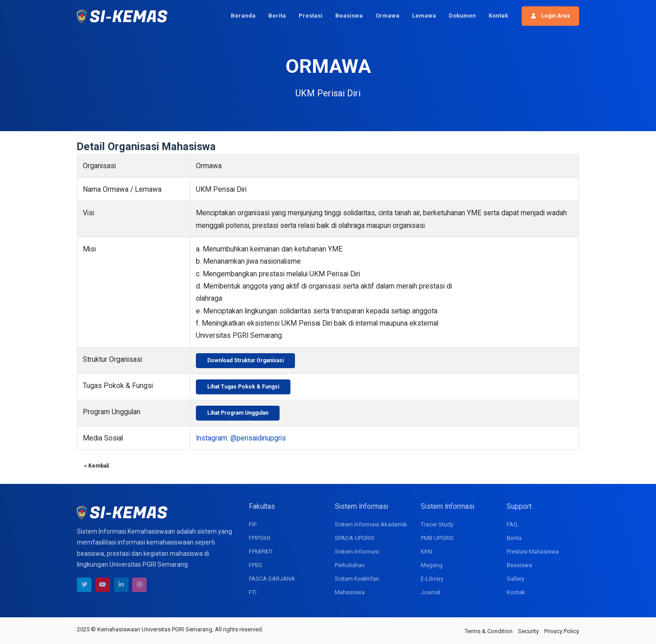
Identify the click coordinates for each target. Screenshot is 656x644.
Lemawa (424, 16)
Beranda (243, 16)
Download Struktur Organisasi (245, 360)
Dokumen (462, 16)
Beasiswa (349, 16)
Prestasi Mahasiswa (533, 552)
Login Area (550, 16)
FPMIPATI (261, 552)
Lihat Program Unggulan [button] (238, 413)
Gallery (516, 579)
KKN (426, 552)
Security (528, 631)
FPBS (256, 565)
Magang (432, 565)
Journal (430, 592)
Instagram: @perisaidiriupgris (241, 438)
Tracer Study (437, 524)
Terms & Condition (489, 631)
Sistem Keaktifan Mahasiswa (357, 585)
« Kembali (97, 466)
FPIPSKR (260, 538)
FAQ (512, 524)
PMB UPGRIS (437, 538)
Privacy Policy (562, 631)
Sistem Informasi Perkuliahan (357, 558)
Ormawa (387, 16)
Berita (277, 16)
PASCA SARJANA (272, 579)
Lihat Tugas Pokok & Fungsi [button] (243, 387)
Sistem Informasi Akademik (371, 524)
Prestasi (311, 16)
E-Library (432, 579)
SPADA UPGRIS (355, 538)
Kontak (498, 16)
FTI (253, 592)
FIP (253, 524)
